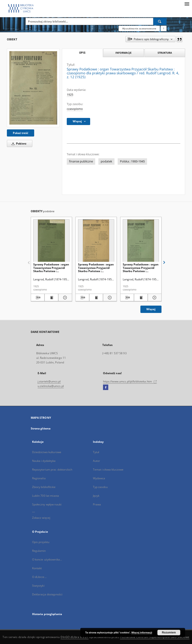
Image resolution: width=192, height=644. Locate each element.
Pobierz (18, 144)
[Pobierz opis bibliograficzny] (38, 298)
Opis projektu (41, 542)
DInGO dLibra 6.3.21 (75, 637)
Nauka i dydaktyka (44, 461)
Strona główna (41, 428)
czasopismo (75, 109)
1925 (70, 95)
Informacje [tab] (123, 53)
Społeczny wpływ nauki (47, 504)
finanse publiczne (81, 161)
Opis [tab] (82, 53)
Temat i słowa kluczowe (108, 470)
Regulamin (39, 551)
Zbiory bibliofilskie (44, 487)
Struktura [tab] (165, 53)
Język (96, 496)
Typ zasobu (100, 487)
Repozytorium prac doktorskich (52, 470)
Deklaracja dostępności (47, 594)
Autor (97, 461)
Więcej (151, 309)
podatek (106, 161)
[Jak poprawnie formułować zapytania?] (164, 28)
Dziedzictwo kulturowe (47, 452)
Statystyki (38, 586)
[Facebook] (106, 388)
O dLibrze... (39, 577)
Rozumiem (169, 633)
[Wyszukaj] (160, 21)
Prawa (97, 504)
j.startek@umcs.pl (49, 381)
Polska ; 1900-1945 (132, 161)
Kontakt (37, 568)
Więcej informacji (142, 633)
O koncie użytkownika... (47, 559)
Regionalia (39, 478)
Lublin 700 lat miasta (46, 496)
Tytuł (96, 452)
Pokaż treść (21, 133)
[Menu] (187, 4)
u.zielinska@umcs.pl (51, 386)
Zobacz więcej (41, 518)
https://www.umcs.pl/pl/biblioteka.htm (130, 381)
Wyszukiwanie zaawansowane (139, 28)
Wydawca (99, 478)
